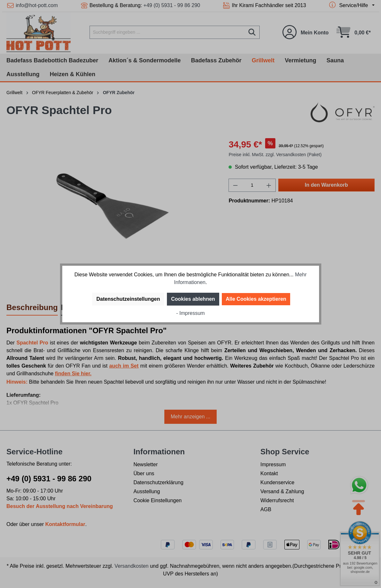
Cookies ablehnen (193, 299)
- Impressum (190, 313)
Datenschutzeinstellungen (128, 299)
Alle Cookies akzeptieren (256, 299)
